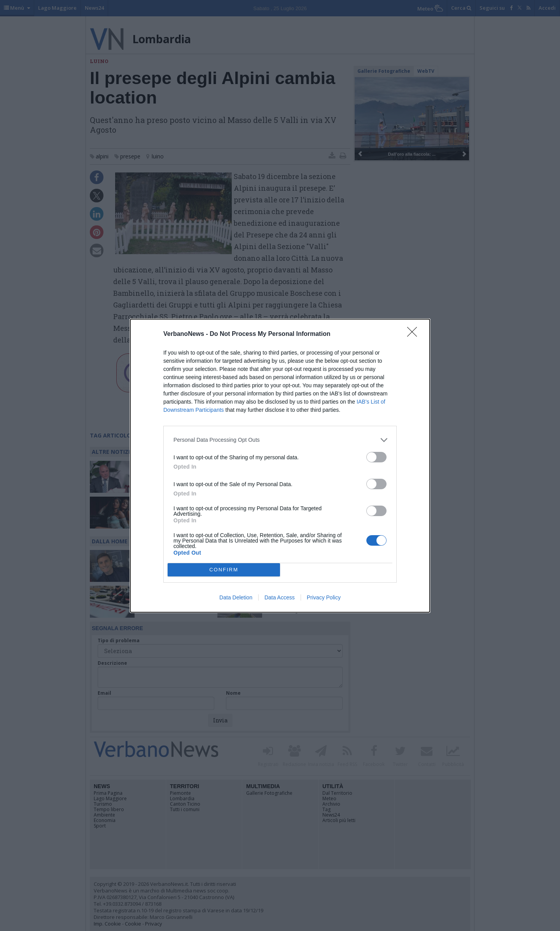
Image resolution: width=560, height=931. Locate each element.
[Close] (415, 334)
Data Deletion (236, 597)
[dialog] (280, 466)
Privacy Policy (324, 597)
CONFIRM (224, 569)
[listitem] (280, 440)
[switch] (376, 457)
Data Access (280, 597)
